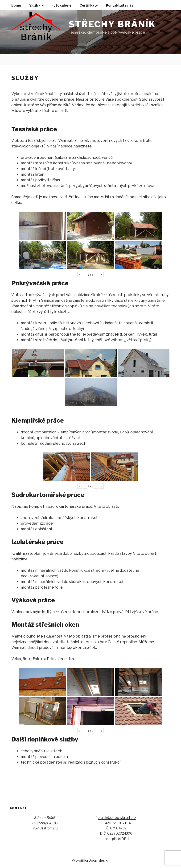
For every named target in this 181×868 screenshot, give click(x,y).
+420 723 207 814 (117, 823)
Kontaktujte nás (120, 5)
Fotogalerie (62, 5)
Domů (16, 5)
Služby (37, 5)
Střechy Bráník (112, 24)
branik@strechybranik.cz (117, 818)
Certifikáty (89, 5)
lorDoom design (97, 860)
